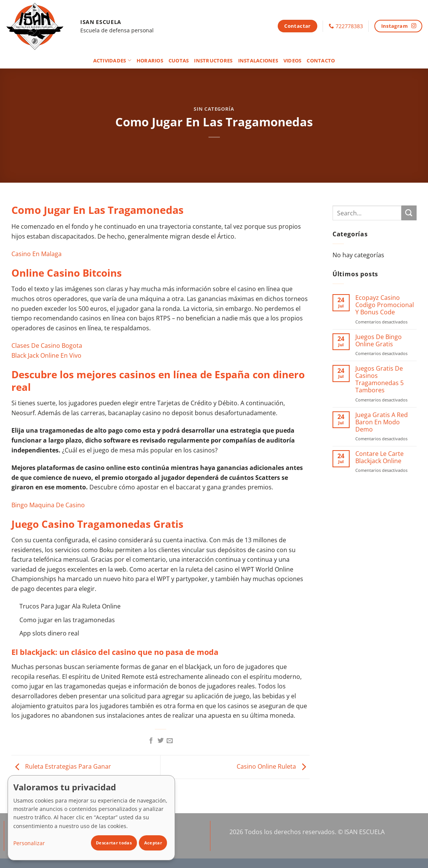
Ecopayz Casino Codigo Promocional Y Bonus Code (385, 305)
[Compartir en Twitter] (161, 741)
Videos (293, 61)
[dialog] (91, 818)
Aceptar (153, 843)
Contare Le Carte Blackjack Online (379, 457)
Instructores (213, 61)
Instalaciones (258, 61)
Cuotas (179, 61)
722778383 (349, 26)
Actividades (112, 60)
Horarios (150, 61)
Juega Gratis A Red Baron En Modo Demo (382, 422)
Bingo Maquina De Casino (48, 505)
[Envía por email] (170, 741)
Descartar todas (114, 843)
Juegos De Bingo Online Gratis (379, 341)
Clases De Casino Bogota (47, 346)
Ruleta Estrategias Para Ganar (61, 766)
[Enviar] (409, 213)
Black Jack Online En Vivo (46, 355)
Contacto (321, 61)
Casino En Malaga (37, 254)
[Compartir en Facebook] (151, 741)
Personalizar (29, 843)
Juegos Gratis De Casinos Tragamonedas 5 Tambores (379, 380)
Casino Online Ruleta (273, 766)
